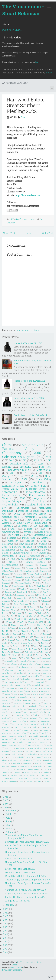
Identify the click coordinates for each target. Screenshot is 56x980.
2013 (24, 460)
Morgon (16, 676)
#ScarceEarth (47, 658)
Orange (7, 476)
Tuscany (17, 772)
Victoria (45, 577)
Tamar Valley (37, 766)
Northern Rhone (36, 748)
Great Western (35, 610)
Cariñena (18, 700)
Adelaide (29, 565)
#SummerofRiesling (23, 583)
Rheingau (8, 682)
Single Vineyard (13, 501)
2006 (43, 529)
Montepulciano (10, 565)
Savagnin (18, 682)
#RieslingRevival (27, 571)
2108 (47, 694)
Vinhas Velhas (30, 775)
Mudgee (16, 482)
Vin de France (16, 775)
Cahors (36, 667)
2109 (6, 664)
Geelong (25, 718)
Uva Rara (27, 772)
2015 (37, 453)
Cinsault (43, 565)
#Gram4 (38, 619)
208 (44, 661)
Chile (4, 643)
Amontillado (24, 697)
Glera (32, 628)
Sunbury (14, 766)
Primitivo (45, 580)
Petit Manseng (31, 652)
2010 (12, 473)
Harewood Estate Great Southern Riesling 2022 (26, 105)
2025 (38, 661)
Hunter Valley (11, 495)
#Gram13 (44, 616)
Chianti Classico (42, 640)
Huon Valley (7, 727)
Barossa (30, 541)
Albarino (14, 664)
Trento (46, 769)
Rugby (7, 763)
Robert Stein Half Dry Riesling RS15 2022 (26, 876)
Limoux (5, 733)
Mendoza (6, 676)
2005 (22, 559)
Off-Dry (35, 598)
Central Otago (31, 580)
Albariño (40, 637)
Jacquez (37, 673)
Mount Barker (43, 595)
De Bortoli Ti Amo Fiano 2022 (20, 872)
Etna (17, 715)
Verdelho (47, 559)
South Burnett (43, 586)
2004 (22, 550)
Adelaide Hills (19, 463)
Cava (30, 640)
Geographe (23, 526)
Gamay (33, 550)
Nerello (49, 745)
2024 (5, 547)
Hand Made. (44, 724)
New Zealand (26, 544)
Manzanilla (34, 736)
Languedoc (20, 595)
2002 (23, 637)
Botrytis (6, 604)
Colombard (34, 706)
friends (5, 781)
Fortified (45, 643)
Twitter (12, 685)
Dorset (26, 712)
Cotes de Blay (35, 709)
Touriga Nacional (9, 589)
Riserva (38, 760)
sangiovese (39, 498)
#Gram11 (32, 616)
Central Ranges (35, 562)
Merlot (35, 476)
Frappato (6, 646)
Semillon (38, 482)
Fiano (5, 553)
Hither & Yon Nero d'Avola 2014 (29, 381)
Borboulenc (45, 697)
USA (12, 616)
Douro (33, 712)
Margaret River (36, 489)
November (11, 811)
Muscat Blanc (22, 598)
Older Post (48, 233)
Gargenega (17, 646)
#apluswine (32, 601)
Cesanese (37, 703)
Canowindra (7, 700)
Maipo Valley (23, 736)
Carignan (33, 559)
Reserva (38, 757)
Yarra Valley (10, 489)
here (37, 62)
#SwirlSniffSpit (10, 661)
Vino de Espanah (45, 775)
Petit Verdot (13, 535)
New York (9, 748)
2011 (27, 473)
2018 (41, 463)
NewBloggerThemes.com (12, 970)
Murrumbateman (42, 742)
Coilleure (24, 706)
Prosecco (44, 568)
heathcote (47, 538)
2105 (50, 661)
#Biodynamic (46, 589)
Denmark (6, 568)
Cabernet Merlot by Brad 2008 (29, 398)
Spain (22, 556)
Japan (42, 727)
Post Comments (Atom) (28, 330)
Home (29, 233)
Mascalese (45, 736)
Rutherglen (17, 613)
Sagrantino (29, 613)
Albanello (12, 697)
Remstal (29, 757)
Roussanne (41, 523)
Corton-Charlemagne (19, 709)
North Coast (21, 748)
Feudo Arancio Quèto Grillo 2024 (30, 415)
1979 (15, 694)
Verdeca (46, 772)
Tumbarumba (19, 601)
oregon (21, 688)
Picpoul (5, 613)
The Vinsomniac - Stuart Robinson (23, 10)
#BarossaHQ (32, 688)
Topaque (48, 766)
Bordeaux (9, 640)
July (8, 818)
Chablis (30, 625)
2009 (25, 479)
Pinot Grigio (32, 520)
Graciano (43, 571)
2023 (44, 541)
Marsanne (8, 544)
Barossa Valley (18, 449)
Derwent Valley (32, 670)
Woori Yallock (10, 778)
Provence (41, 679)
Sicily (45, 550)
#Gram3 (27, 619)
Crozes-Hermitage (29, 643)
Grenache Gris (18, 724)
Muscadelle (35, 676)
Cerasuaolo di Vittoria (22, 703)
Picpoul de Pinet (28, 679)
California (35, 592)
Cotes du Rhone (9, 628)
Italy (26, 535)
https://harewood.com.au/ (28, 195)
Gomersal (6, 721)
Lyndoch (45, 733)
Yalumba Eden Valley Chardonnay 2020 (25, 890)
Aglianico (45, 601)
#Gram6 (9, 622)
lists (22, 781)
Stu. (23, 117)
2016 (49, 457)
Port (4, 757)
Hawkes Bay (43, 628)
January (10, 905)
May (8, 825)
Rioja (31, 586)
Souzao (16, 634)
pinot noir (45, 467)
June (8, 821)
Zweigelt (37, 685)
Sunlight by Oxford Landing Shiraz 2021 (25, 897)
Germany (23, 628)
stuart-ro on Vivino (12, 30)
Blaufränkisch (17, 625)
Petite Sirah (15, 679)
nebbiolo (12, 538)
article (12, 562)
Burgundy (20, 640)
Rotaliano (48, 760)
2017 (49, 460)
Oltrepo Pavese (17, 751)
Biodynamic (9, 550)
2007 (36, 526)
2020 (16, 520)
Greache (45, 670)
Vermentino (31, 517)
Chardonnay (12, 453)
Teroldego (35, 634)
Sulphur (28, 682)
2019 (41, 473)
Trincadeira (6, 772)
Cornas (14, 643)
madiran (29, 781)
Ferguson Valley (9, 610)
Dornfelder (17, 712)
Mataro (5, 649)
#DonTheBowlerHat (10, 691)
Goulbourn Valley (19, 721)
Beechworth (22, 592)
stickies (38, 781)
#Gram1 (21, 616)
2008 (22, 498)
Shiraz (7, 445)
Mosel (25, 676)
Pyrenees (23, 511)
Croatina (46, 709)
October (10, 814)
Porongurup (31, 568)
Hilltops (28, 529)
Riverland (18, 574)
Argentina (46, 664)
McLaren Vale (32, 445)
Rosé (21, 476)
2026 (6, 797)
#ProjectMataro (35, 492)
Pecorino (18, 652)
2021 (45, 517)
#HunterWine (8, 571)
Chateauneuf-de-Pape (13, 670)
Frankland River (36, 504)
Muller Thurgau (25, 742)
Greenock (42, 547)
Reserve (46, 757)
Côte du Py (6, 712)
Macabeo (45, 646)
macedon (33, 589)
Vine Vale (26, 658)
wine (4, 637)
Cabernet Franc (10, 517)
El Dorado (32, 607)
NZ (47, 610)
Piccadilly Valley (31, 754)
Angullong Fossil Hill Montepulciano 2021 (27, 893)
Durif (49, 574)
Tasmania (7, 526)
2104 (41, 694)
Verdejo (5, 775)
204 (35, 694)
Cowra (48, 556)
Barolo (49, 637)
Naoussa (40, 745)
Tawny (25, 634)
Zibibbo (29, 685)
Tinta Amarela (39, 682)
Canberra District (37, 514)
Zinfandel (6, 583)
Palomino (41, 751)
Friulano (5, 718)
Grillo (28, 646)
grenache (25, 467)
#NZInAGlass (46, 691)
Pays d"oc (6, 652)
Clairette (15, 706)
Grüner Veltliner (21, 553)
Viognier (7, 498)
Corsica (5, 709)
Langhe (36, 730)
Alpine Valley (34, 664)
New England (41, 553)
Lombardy (34, 733)
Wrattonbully (10, 504)
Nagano (31, 745)
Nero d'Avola (45, 532)
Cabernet (35, 556)
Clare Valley (44, 479)
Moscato (6, 574)
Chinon (46, 703)
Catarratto (39, 700)
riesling (32, 219)
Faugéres (26, 715)
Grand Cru (33, 721)
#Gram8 (31, 622)
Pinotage (45, 652)
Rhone (5, 760)
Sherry (37, 763)
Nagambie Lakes (23, 577)
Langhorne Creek (13, 486)
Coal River (47, 592)
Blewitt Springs (24, 667)
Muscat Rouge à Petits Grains (24, 649)
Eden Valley (37, 495)
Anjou (35, 697)
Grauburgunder (46, 721)
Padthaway (30, 751)
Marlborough (29, 538)
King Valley (23, 523)
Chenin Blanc (43, 625)
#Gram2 (17, 619)
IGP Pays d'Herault (22, 727)
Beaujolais (9, 592)
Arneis (18, 580)
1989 (22, 694)
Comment (45, 706)
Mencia (31, 595)
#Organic (29, 532)
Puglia (49, 679)
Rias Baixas (15, 760)
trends (46, 781)
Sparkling (39, 501)
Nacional (21, 745)
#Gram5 (48, 619)
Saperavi (40, 655)
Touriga (46, 634)
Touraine (20, 769)
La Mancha (26, 730)
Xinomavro (23, 778)
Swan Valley (25, 766)
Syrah (17, 514)
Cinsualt (6, 706)
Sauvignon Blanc (19, 470)
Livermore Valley (19, 733)
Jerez (50, 727)
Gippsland (45, 718)
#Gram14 (6, 619)
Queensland (27, 655)
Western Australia (34, 574)
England (42, 712)
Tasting (41, 613)
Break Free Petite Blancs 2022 (20, 869)
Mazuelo (46, 673)
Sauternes (27, 763)
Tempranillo (10, 492)
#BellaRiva (45, 688)
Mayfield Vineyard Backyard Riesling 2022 (27, 842)
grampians (47, 685)
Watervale (7, 580)
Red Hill (20, 757)
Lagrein (18, 568)
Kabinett (8, 730)
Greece (7, 724)
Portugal (11, 757)
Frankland (45, 715)
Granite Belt (38, 486)
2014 (11, 460)
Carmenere (28, 700)
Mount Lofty (7, 598)
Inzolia (35, 727)
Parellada (45, 649)
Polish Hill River (10, 655)
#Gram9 (35, 691)
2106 (38, 583)
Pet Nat (6, 631)
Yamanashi (35, 778)
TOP (51, 977)
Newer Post (9, 233)
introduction (10, 688)
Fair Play (44, 607)
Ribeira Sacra (28, 760)
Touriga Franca (33, 769)
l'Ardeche (14, 781)
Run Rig (17, 763)
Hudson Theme (16, 967)
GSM (23, 610)
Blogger (49, 73)
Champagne (18, 607)
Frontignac (16, 718)
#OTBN (36, 658)
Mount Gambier (9, 742)
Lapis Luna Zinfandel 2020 (19, 859)
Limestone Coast (43, 535)
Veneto (15, 658)
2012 (36, 460)
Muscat (46, 676)
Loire (36, 646)
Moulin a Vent (43, 739)
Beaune (13, 667)
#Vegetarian (23, 661)
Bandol (5, 667)
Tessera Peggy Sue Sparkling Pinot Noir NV (28, 880)
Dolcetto (8, 595)
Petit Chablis (17, 754)
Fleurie (35, 715)
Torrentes (9, 769)
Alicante (23, 664)
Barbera (48, 526)
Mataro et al (44, 470)
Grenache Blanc (8, 673)
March (9, 829)
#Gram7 (20, 622)
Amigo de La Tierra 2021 (17, 901)
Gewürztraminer (11, 532)
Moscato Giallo (29, 739)
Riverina (10, 559)
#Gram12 (14, 637)
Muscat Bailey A (9, 745)
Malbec (37, 511)
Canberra (37, 604)
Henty (29, 673)
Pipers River (45, 754)
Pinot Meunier (19, 586)
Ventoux (37, 772)
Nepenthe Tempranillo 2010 (28, 343)
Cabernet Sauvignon (18, 457)
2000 (41, 622)
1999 (28, 694)
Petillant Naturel (21, 631)
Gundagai (20, 673)
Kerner (16, 730)
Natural (5, 679)
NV (4, 508)
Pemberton (8, 556)
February (10, 832)
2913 (4, 697)
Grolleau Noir (32, 724)
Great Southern (21, 219)
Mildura (17, 739)
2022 (12, 219)
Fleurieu (9, 577)
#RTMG (8, 694)
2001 (32, 661)
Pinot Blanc (37, 631)
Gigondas (35, 718)
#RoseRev (13, 541)
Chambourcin (46, 667)
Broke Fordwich (21, 604)
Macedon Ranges (9, 736)
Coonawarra (23, 508)
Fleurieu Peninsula (22, 547)
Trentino (23, 589)
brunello (46, 778)
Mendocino (6, 739)
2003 (31, 637)
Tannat (36, 577)
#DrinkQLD (24, 691)
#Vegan (43, 544)
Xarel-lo (20, 685)
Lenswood (45, 730)
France (12, 529)
